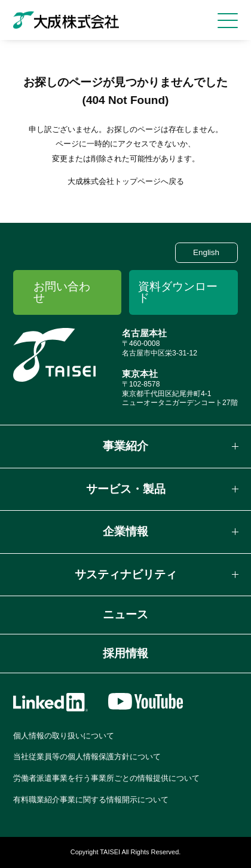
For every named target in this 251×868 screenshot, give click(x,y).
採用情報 (125, 653)
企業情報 (125, 531)
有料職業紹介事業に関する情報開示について (91, 800)
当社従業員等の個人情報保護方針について (87, 757)
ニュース (125, 614)
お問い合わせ (62, 292)
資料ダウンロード (178, 292)
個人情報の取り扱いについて (64, 736)
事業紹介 (125, 446)
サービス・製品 (126, 489)
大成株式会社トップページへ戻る (126, 181)
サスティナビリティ (126, 574)
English (206, 252)
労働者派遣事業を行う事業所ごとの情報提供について (106, 778)
